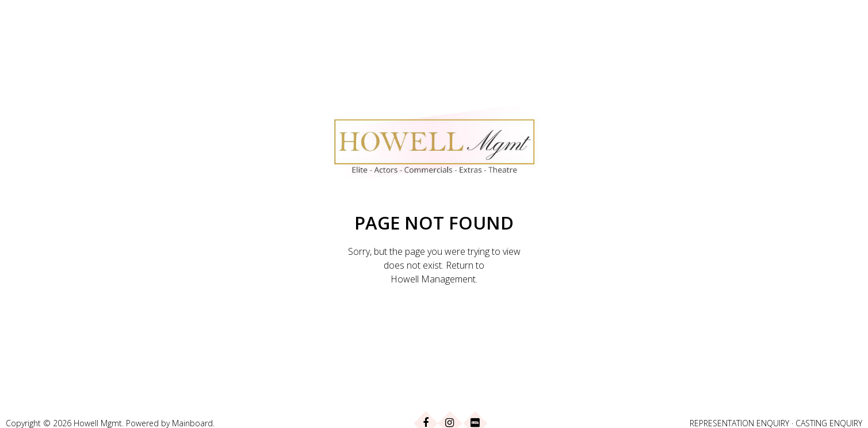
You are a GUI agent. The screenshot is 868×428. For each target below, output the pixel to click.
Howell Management (433, 279)
